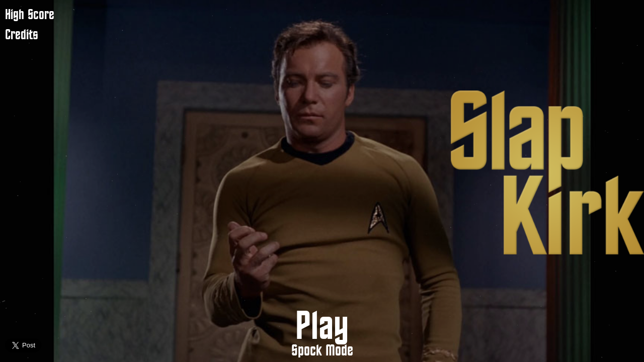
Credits (22, 35)
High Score (30, 15)
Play (322, 327)
